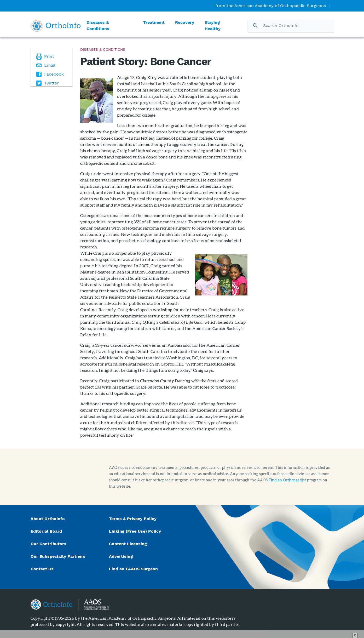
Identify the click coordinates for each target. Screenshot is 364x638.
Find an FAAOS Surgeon (134, 569)
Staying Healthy (213, 25)
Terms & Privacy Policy (133, 519)
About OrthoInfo (48, 519)
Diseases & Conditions (98, 25)
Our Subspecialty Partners (58, 556)
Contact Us (42, 569)
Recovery (185, 22)
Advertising (121, 556)
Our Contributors (49, 544)
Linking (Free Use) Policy (135, 531)
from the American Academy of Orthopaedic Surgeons (271, 6)
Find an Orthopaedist (287, 480)
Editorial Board (46, 531)
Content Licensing (128, 544)
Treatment (154, 22)
